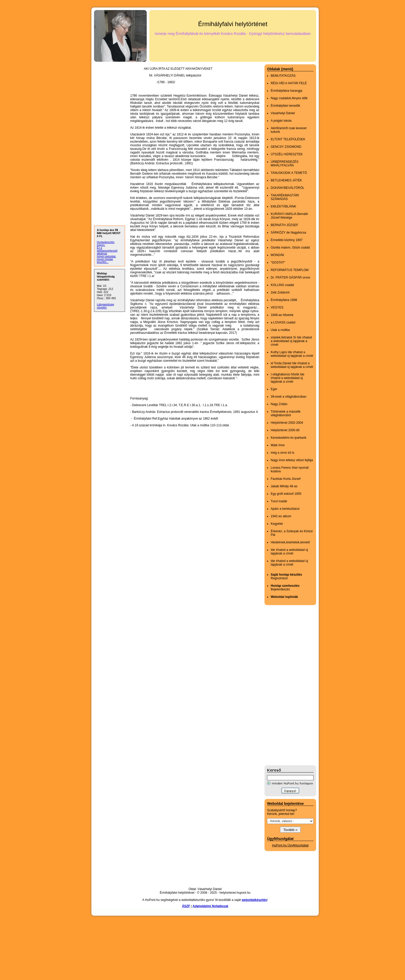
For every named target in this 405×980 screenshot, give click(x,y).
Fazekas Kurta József (286, 479)
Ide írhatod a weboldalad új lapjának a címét (289, 552)
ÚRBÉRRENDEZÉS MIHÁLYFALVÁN (285, 164)
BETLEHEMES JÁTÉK (286, 180)
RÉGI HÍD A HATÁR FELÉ (289, 83)
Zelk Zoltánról (280, 292)
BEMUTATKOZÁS (283, 76)
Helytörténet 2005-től (285, 430)
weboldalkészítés (254, 900)
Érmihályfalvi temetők (285, 106)
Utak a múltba (280, 330)
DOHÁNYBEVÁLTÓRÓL (287, 188)
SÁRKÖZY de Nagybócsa (288, 233)
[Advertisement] (285, 685)
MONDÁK (278, 255)
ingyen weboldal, (107, 256)
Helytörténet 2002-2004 (287, 423)
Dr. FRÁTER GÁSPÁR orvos (290, 277)
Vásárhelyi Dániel (283, 113)
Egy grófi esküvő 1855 (286, 494)
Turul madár (279, 501)
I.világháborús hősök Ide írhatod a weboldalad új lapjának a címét (287, 378)
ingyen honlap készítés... (105, 261)
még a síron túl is (282, 453)
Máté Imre (278, 445)
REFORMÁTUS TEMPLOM (290, 270)
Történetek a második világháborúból (286, 413)
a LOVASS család (283, 322)
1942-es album (281, 516)
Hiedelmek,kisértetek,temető (290, 542)
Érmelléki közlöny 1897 (287, 240)
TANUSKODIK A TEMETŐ (289, 173)
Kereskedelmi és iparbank (289, 438)
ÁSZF (186, 906)
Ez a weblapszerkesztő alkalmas (107, 251)
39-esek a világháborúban (289, 397)
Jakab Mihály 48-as (284, 486)
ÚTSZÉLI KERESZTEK (287, 154)
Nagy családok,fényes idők (289, 98)
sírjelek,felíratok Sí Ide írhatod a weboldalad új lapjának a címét (291, 341)
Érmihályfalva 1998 (284, 300)
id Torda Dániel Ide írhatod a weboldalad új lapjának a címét (292, 365)
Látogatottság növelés (106, 306)
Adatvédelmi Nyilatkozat (211, 906)
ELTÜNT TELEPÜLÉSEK (288, 139)
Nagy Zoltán (279, 404)
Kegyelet (277, 524)
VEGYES (277, 307)
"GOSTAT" (278, 263)
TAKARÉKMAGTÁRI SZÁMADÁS (285, 197)
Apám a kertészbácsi (285, 509)
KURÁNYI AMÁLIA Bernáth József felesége (289, 216)
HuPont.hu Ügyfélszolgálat (290, 845)
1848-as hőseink (282, 315)
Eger (274, 389)
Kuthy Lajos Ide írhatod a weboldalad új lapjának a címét (292, 354)
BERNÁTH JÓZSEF (285, 225)
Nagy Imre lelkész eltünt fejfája (292, 460)
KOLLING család (282, 285)
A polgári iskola (281, 121)
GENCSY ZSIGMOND (286, 147)
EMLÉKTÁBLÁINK (283, 206)
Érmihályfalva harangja (286, 91)
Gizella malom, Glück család (290, 248)
